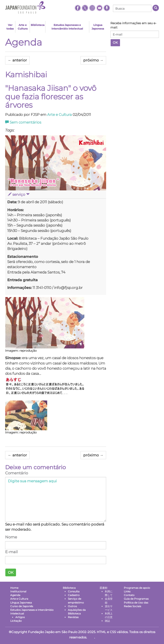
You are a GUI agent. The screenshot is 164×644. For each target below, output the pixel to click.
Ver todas (10, 27)
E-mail (11, 552)
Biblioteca (38, 25)
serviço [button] (19, 194)
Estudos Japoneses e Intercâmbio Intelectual (67, 27)
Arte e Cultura (23, 27)
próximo (93, 60)
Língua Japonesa (98, 27)
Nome (11, 537)
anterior (17, 60)
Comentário (17, 473)
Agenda (24, 42)
